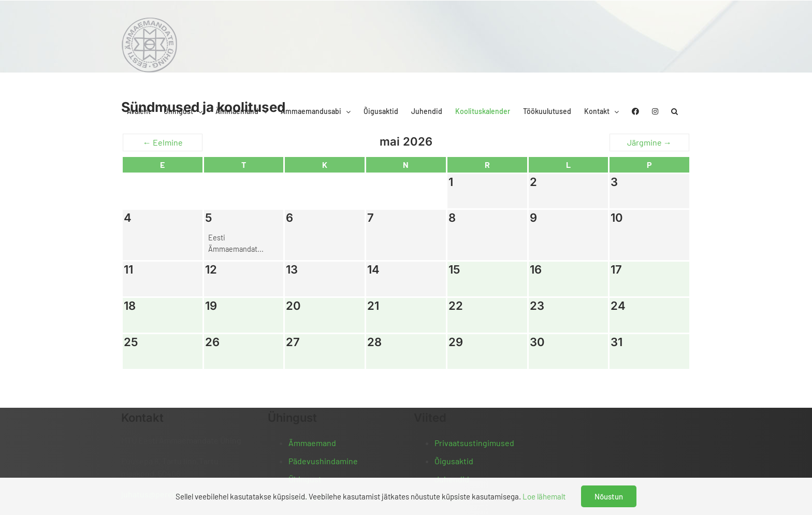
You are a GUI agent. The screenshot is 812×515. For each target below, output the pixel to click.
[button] (675, 111)
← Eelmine (163, 142)
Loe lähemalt (544, 496)
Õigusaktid (454, 461)
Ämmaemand (312, 443)
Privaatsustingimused (474, 443)
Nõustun (609, 496)
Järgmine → (649, 142)
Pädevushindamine (323, 461)
